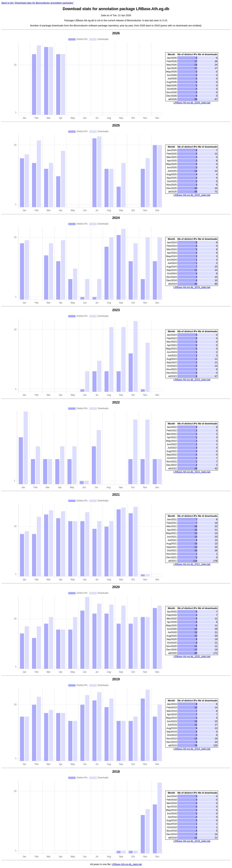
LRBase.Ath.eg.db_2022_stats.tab (192, 472)
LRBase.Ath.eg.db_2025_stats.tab (192, 195)
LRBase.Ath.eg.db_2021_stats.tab (192, 564)
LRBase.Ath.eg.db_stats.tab (127, 864)
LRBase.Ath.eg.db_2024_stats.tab (192, 287)
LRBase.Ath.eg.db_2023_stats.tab (192, 380)
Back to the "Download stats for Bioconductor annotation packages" (38, 3)
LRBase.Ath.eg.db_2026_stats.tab (192, 103)
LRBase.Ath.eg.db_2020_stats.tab (192, 656)
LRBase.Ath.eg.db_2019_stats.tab (192, 749)
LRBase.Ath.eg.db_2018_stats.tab (192, 841)
